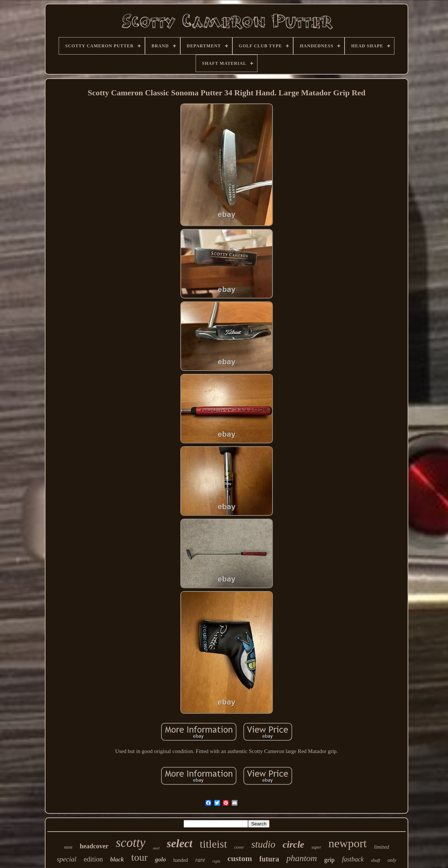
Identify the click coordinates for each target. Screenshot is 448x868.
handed (181, 860)
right (216, 861)
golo (160, 859)
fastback (353, 859)
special (67, 859)
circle (293, 845)
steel (156, 848)
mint (68, 847)
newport (348, 843)
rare (200, 860)
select (180, 843)
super (316, 847)
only (392, 860)
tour (139, 857)
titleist (213, 844)
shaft (376, 860)
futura (269, 859)
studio (263, 844)
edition (93, 859)
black (117, 859)
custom (240, 858)
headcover (94, 846)
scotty (131, 843)
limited (382, 847)
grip (329, 860)
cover (239, 847)
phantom (302, 858)
